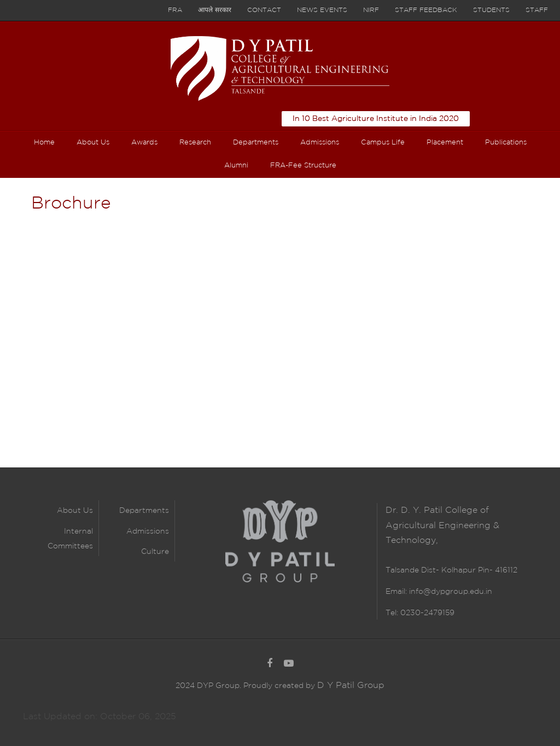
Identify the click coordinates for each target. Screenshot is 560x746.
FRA (175, 10)
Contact (264, 10)
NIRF (371, 10)
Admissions (148, 531)
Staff (537, 10)
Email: (397, 592)
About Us (75, 511)
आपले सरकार (215, 10)
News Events (322, 10)
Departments (144, 511)
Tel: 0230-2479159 (420, 613)
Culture (155, 552)
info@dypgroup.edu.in (451, 592)
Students (491, 10)
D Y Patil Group (351, 686)
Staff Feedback (426, 10)
